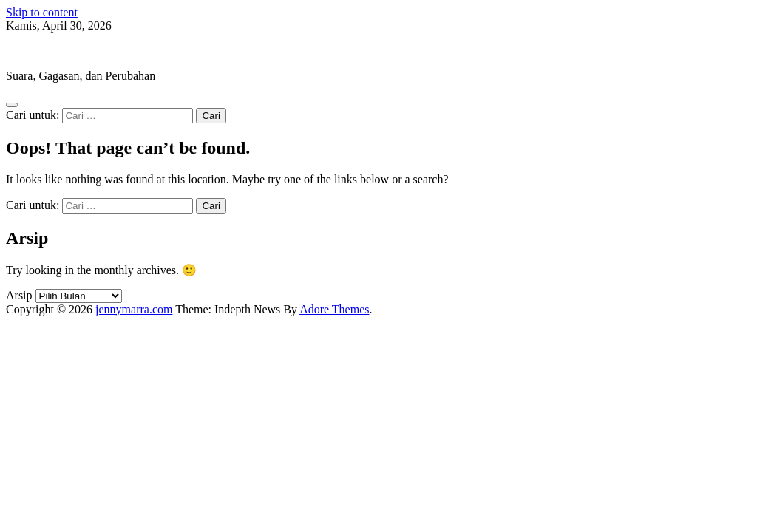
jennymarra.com (44, 51)
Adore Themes (334, 309)
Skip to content (42, 12)
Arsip (19, 295)
